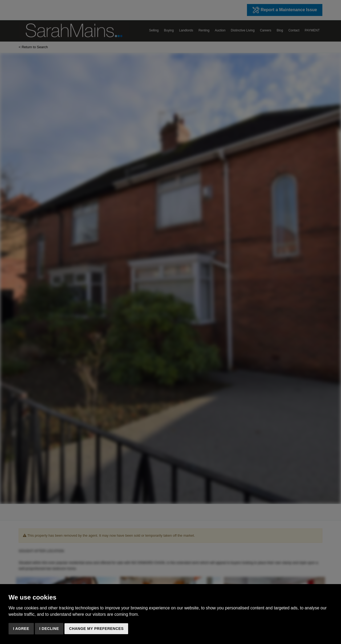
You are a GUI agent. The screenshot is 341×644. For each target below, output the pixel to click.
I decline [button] (49, 629)
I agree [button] (21, 629)
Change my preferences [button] (96, 629)
